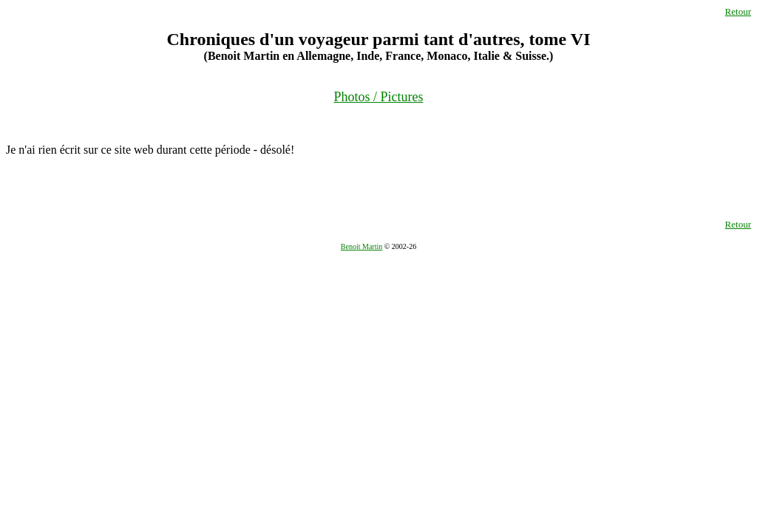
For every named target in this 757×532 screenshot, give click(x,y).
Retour (738, 11)
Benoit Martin (361, 246)
